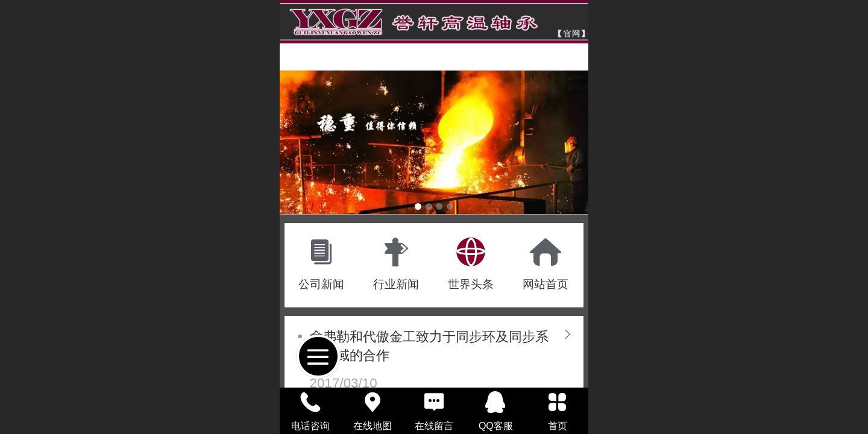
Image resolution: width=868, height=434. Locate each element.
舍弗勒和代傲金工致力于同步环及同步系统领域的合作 (429, 346)
